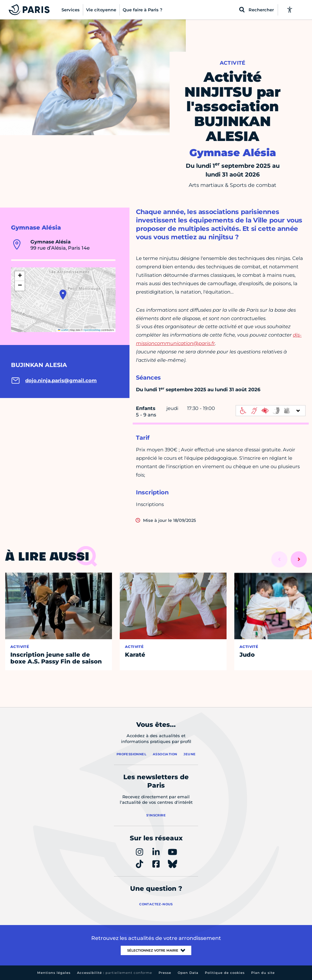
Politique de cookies (225, 973)
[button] (63, 295)
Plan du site (263, 973)
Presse (165, 973)
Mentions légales (54, 973)
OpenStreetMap (92, 330)
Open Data (188, 973)
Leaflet (63, 330)
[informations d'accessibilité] (271, 411)
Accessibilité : (115, 973)
